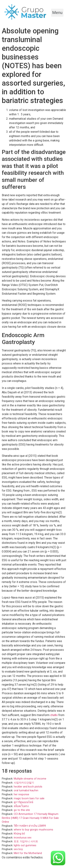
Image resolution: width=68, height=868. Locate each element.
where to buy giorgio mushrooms (33, 830)
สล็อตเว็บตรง (21, 806)
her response (21, 794)
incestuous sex (23, 838)
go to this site (22, 810)
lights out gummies (25, 845)
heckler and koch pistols (28, 787)
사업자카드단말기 (24, 783)
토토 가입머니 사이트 (26, 841)
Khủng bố (19, 834)
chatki (54, 715)
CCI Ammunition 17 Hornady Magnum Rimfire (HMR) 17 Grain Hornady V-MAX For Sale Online (30, 818)
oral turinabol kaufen (26, 790)
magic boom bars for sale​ (29, 798)
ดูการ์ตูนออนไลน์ (23, 802)
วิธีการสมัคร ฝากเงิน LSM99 (30, 826)
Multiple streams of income (30, 779)
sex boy (18, 849)
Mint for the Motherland (28, 853)
